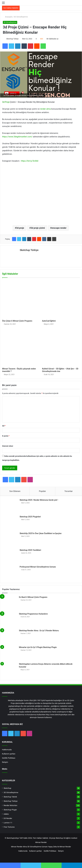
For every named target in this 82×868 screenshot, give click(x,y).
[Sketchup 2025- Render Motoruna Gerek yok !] (10, 505)
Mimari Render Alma (19, 846)
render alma (45, 109)
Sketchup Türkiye (12, 39)
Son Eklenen (15, 490)
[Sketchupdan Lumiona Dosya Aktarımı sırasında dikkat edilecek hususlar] (10, 669)
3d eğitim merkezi (70, 837)
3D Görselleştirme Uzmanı (38, 846)
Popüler (42, 490)
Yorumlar (69, 490)
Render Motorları (10, 804)
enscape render (59, 228)
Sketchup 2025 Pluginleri (30, 516)
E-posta (6, 435)
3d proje (20, 228)
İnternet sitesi (8, 445)
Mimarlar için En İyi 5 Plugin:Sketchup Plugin (38, 646)
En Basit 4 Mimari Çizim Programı (33, 596)
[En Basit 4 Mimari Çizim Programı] (10, 602)
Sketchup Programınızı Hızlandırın (33, 613)
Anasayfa (8, 17)
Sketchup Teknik (10, 796)
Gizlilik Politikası (9, 757)
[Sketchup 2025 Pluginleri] (10, 522)
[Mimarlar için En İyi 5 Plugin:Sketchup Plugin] (10, 652)
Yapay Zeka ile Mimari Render (59, 846)
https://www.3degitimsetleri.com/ (17, 137)
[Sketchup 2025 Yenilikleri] (10, 555)
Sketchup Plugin (10, 809)
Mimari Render (41, 841)
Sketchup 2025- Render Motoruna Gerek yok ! (39, 499)
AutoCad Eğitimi (49, 320)
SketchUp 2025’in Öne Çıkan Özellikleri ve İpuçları (41, 532)
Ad (4, 425)
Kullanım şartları (9, 753)
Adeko (6, 813)
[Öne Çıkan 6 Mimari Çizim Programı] (21, 298)
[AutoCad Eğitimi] (61, 298)
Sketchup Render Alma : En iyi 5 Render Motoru (39, 629)
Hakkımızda (7, 748)
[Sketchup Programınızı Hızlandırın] (10, 619)
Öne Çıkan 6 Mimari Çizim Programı (17, 320)
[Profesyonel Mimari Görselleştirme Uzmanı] (10, 572)
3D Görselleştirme (21, 17)
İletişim (5, 761)
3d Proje (6, 102)
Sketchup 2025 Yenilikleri (30, 549)
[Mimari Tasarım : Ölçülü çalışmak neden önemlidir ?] (21, 346)
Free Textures (9, 826)
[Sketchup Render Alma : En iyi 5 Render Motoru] (10, 636)
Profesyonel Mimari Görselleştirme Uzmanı (38, 566)
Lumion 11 (8, 822)
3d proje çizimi (38, 228)
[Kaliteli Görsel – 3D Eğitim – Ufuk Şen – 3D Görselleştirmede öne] (61, 346)
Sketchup (7, 787)
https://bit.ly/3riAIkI (30, 161)
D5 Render (8, 817)
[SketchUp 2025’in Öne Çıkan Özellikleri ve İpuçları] (10, 538)
